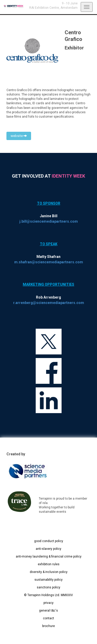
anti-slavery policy (48, 549)
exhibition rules (49, 564)
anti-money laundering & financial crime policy (49, 556)
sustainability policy (48, 580)
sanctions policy (48, 587)
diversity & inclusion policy (49, 572)
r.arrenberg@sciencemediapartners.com (49, 303)
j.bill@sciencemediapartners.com (49, 221)
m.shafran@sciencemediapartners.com (49, 262)
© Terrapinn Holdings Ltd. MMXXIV (48, 595)
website (19, 136)
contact (48, 618)
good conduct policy (49, 541)
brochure (48, 626)
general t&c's (48, 611)
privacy (48, 603)
